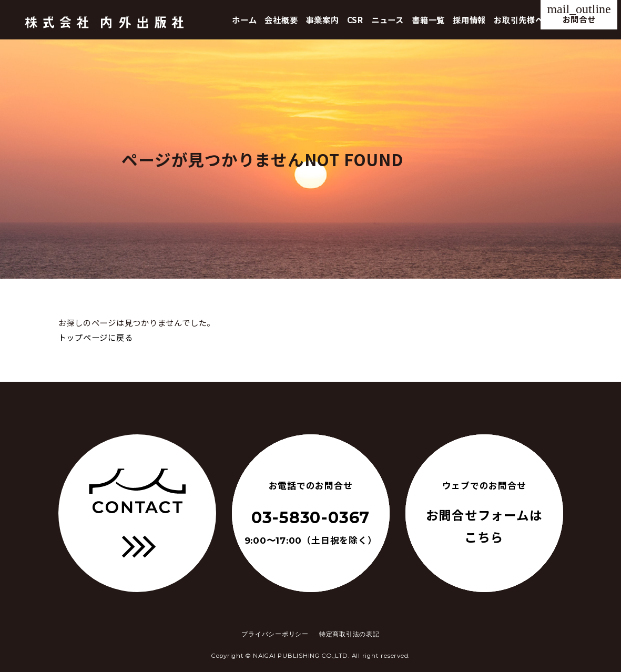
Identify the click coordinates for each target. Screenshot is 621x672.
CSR (355, 19)
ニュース (388, 19)
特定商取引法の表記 (349, 634)
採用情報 (469, 19)
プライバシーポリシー (275, 634)
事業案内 (323, 19)
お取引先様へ (519, 19)
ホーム (244, 19)
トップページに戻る (96, 337)
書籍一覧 (428, 19)
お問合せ (579, 13)
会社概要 (281, 19)
